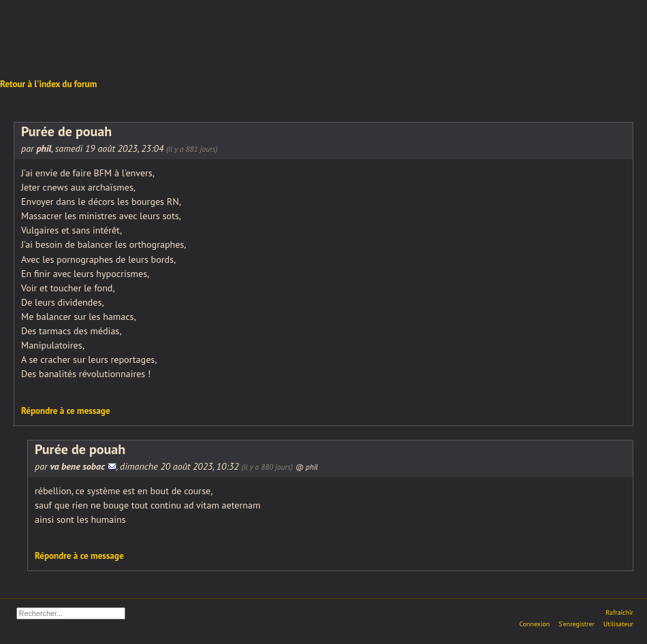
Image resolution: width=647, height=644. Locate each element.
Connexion (534, 624)
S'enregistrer (577, 624)
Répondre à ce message (66, 411)
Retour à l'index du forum (48, 84)
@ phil (307, 467)
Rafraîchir (619, 612)
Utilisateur (618, 624)
